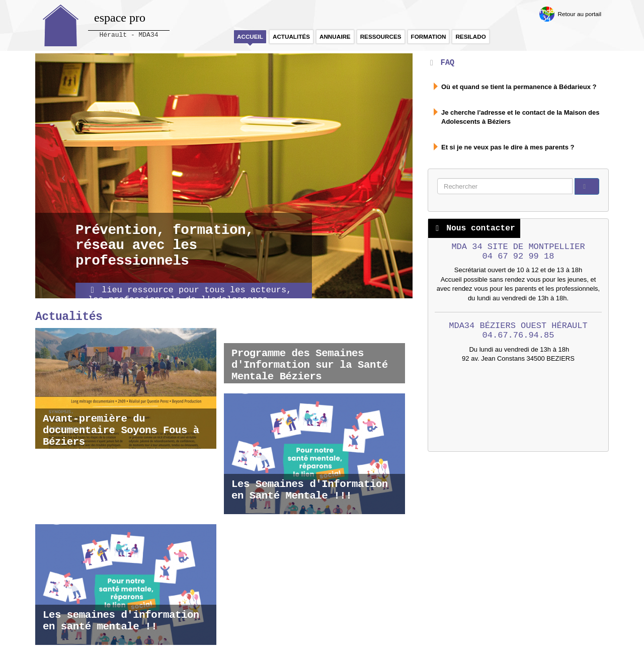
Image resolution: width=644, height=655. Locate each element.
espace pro (120, 18)
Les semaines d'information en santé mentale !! (121, 621)
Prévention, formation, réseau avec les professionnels (165, 245)
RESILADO (470, 36)
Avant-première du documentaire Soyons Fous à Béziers (121, 430)
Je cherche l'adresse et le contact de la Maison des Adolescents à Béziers (520, 117)
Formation (429, 36)
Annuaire (335, 36)
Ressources (381, 36)
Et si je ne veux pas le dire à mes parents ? (508, 147)
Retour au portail (580, 14)
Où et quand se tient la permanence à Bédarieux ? (519, 87)
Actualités (291, 36)
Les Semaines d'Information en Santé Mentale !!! (310, 490)
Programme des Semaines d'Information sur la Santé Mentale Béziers (310, 365)
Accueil (250, 36)
